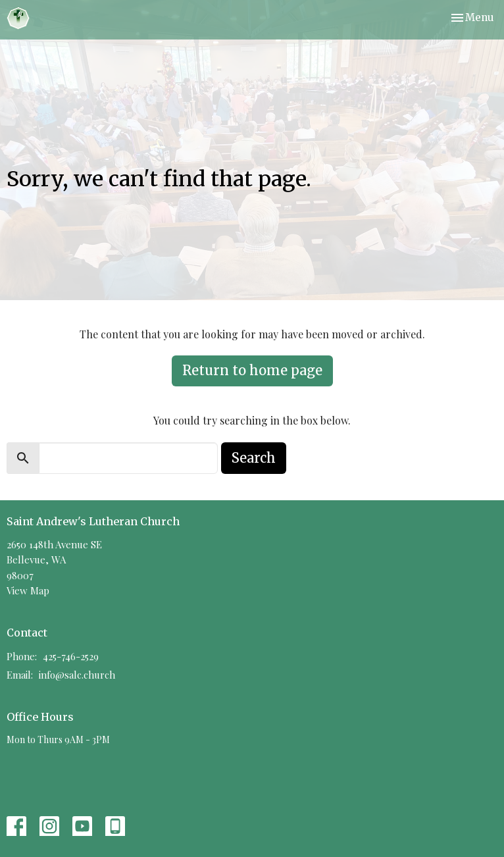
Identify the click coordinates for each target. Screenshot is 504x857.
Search (254, 458)
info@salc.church (77, 675)
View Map (28, 590)
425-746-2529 (71, 656)
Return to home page (252, 370)
